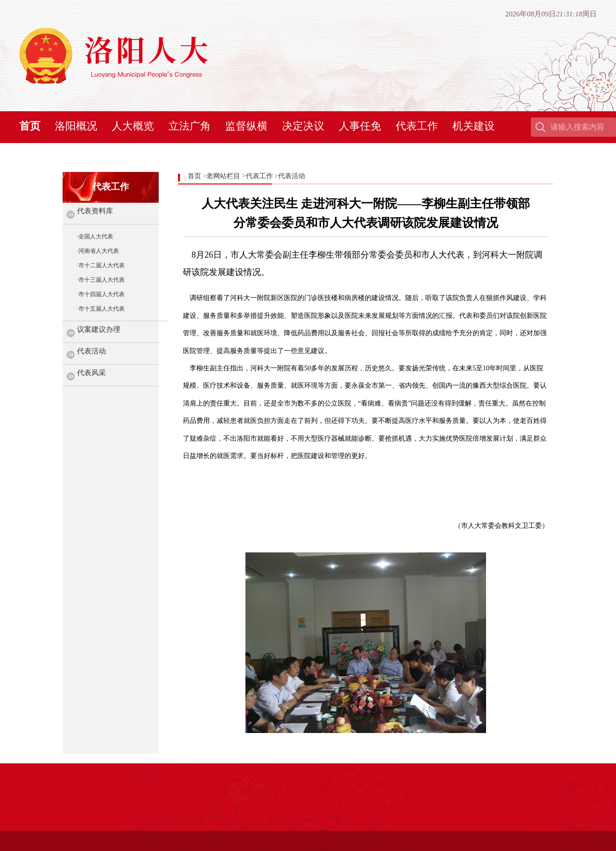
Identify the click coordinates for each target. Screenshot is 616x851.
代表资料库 (95, 211)
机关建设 (474, 126)
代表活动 (91, 351)
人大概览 (133, 126)
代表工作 (417, 126)
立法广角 (190, 126)
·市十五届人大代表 (101, 309)
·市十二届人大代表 (101, 265)
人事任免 (360, 126)
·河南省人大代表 (98, 251)
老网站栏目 (223, 176)
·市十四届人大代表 (101, 294)
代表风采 (91, 373)
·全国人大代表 (95, 236)
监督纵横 (246, 126)
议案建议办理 (99, 329)
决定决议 (303, 126)
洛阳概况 (76, 126)
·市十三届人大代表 (101, 280)
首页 (30, 126)
